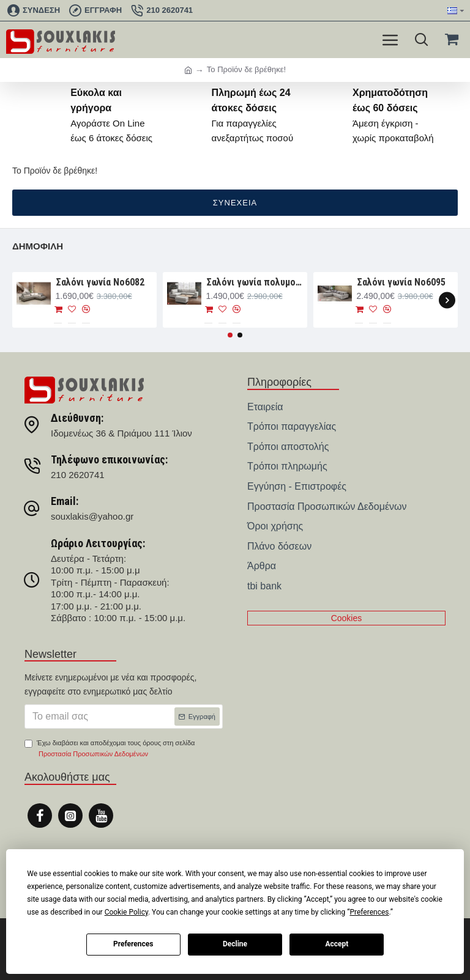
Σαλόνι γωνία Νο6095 (401, 282)
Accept (337, 944)
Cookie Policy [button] (126, 912)
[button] (447, 300)
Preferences (133, 944)
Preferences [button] (369, 912)
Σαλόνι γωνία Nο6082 (100, 282)
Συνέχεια (235, 203)
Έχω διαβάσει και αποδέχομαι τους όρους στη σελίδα (110, 749)
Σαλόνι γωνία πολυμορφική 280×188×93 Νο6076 (255, 282)
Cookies (347, 618)
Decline (235, 944)
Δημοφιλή (38, 246)
